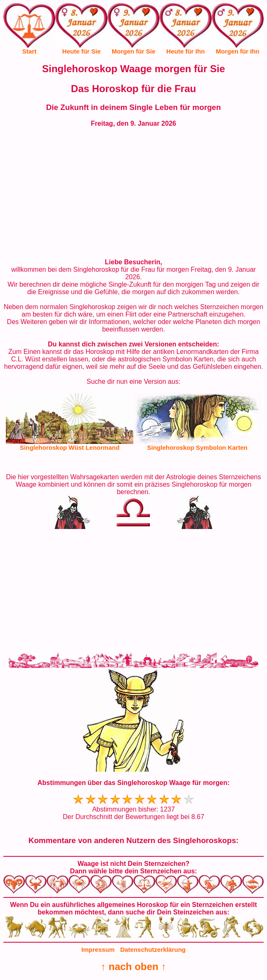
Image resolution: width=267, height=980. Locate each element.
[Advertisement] (134, 193)
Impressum (98, 950)
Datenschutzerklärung (153, 950)
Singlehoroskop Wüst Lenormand (70, 447)
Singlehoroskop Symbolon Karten (197, 447)
